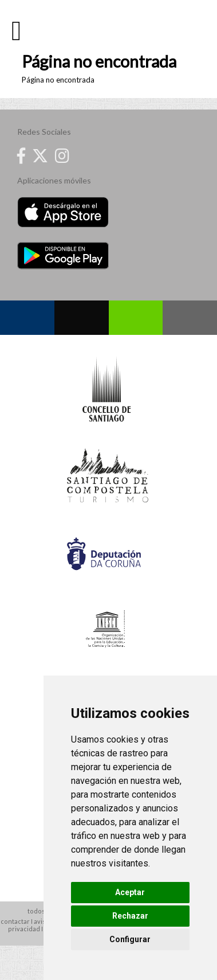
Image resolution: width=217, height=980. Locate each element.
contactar (15, 921)
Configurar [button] (130, 939)
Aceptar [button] (130, 892)
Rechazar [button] (130, 916)
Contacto (190, 318)
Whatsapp (136, 318)
